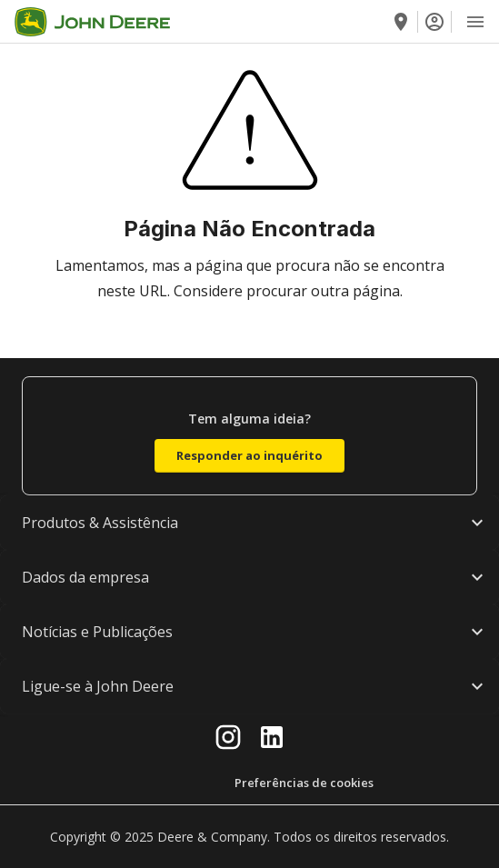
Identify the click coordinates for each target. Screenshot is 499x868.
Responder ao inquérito (249, 455)
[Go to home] (92, 22)
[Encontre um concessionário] (401, 22)
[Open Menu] (475, 22)
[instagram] (228, 737)
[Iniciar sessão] (434, 22)
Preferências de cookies (304, 783)
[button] (249, 523)
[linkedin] (272, 737)
